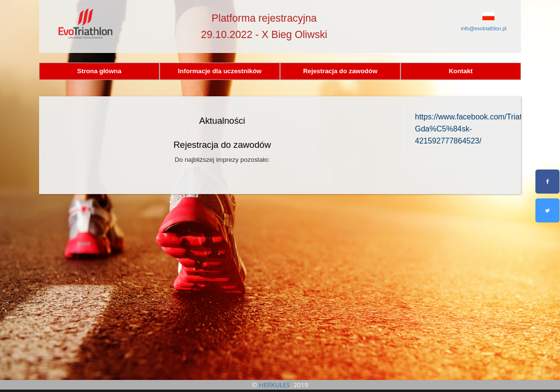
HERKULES (274, 385)
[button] (475, 16)
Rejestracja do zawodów (340, 71)
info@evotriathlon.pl (484, 28)
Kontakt (461, 71)
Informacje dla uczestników (220, 71)
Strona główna (99, 71)
